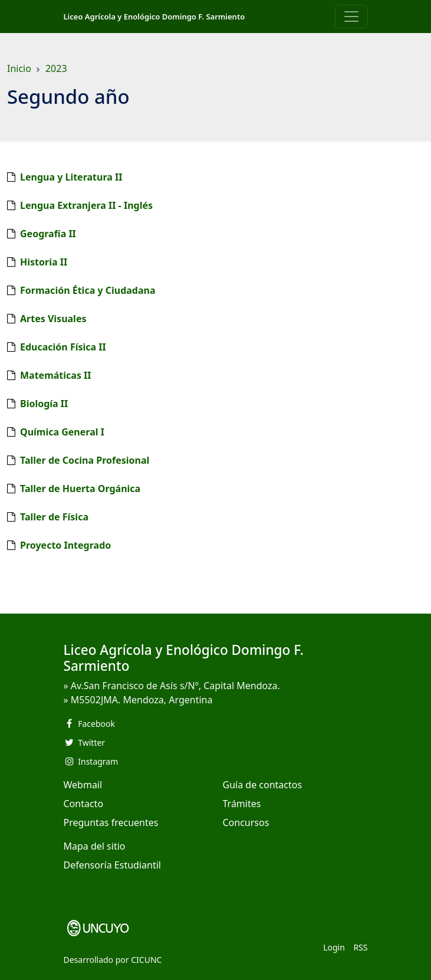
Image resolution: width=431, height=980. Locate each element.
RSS (360, 947)
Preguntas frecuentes (111, 822)
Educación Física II (63, 347)
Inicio (19, 68)
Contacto (84, 804)
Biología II (44, 404)
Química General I (62, 432)
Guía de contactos (263, 785)
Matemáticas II (56, 375)
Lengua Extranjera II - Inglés (86, 205)
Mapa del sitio (95, 846)
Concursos (246, 822)
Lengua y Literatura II (71, 177)
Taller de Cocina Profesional (85, 460)
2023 (56, 68)
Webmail (83, 785)
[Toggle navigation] (351, 17)
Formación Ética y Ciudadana (88, 290)
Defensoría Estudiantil (112, 865)
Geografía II (48, 234)
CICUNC (146, 960)
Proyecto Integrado (65, 545)
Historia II (44, 262)
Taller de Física (54, 517)
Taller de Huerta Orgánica (80, 489)
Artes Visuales (53, 319)
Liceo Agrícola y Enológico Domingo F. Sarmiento (154, 17)
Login (334, 947)
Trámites (242, 804)
